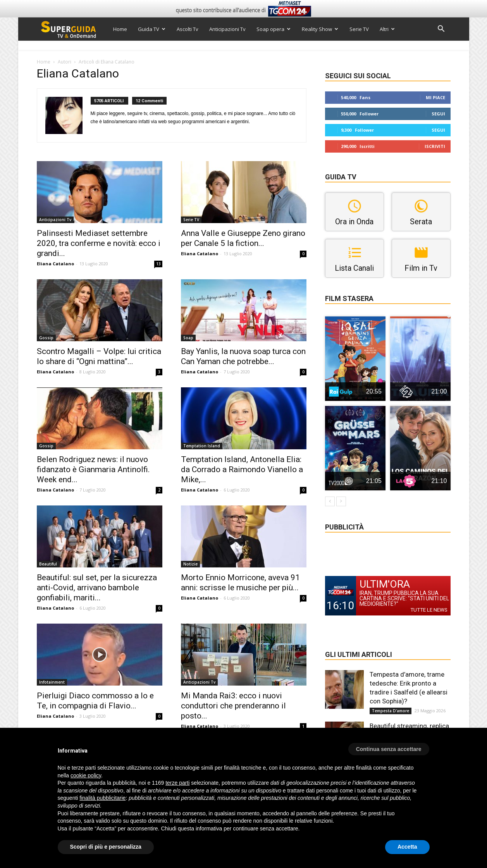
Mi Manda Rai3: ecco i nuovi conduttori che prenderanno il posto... (233, 706)
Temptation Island (202, 446)
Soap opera (274, 29)
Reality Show (320, 29)
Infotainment (52, 682)
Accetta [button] (407, 847)
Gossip (46, 338)
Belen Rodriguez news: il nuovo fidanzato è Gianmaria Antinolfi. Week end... (93, 469)
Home (120, 29)
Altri (387, 29)
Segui (438, 114)
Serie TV (359, 29)
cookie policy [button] (86, 775)
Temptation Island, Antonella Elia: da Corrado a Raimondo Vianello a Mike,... (242, 469)
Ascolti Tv (188, 29)
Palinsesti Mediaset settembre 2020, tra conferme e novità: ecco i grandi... (99, 243)
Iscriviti (435, 146)
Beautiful (48, 564)
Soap (188, 338)
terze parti (177, 783)
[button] (441, 30)
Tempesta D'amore (391, 711)
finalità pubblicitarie (102, 798)
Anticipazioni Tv (227, 29)
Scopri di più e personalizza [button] (106, 847)
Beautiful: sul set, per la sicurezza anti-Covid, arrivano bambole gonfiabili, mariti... (97, 588)
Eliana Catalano (55, 264)
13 (158, 264)
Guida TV (152, 29)
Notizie (190, 564)
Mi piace (435, 97)
